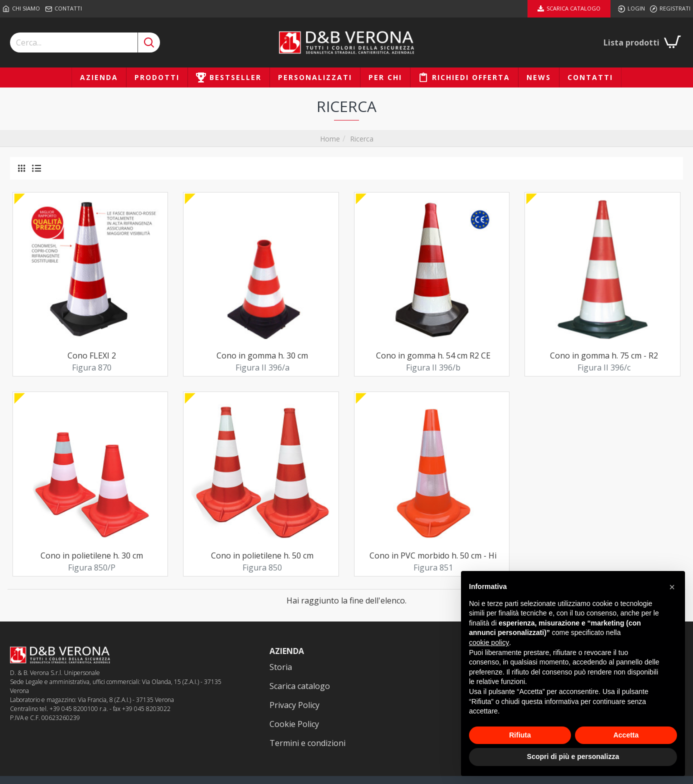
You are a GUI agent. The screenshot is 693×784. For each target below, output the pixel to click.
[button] (672, 587)
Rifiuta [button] (520, 735)
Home (330, 139)
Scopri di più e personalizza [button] (573, 756)
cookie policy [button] (489, 642)
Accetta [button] (626, 735)
